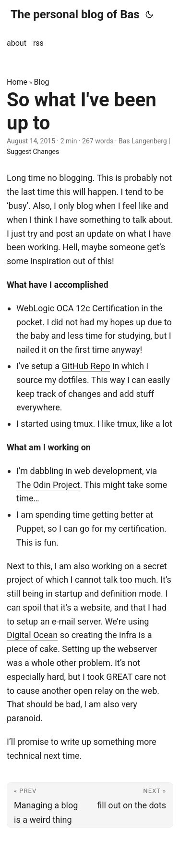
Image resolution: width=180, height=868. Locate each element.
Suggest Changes (33, 152)
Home (17, 82)
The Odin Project (48, 485)
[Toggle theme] (149, 14)
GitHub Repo (86, 366)
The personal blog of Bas (75, 14)
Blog (42, 82)
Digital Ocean (32, 635)
